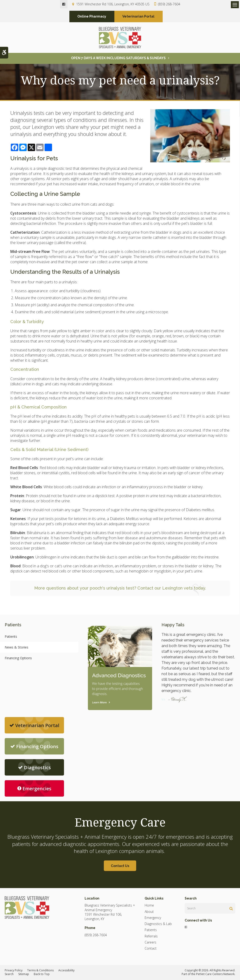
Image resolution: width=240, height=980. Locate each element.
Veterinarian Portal (34, 726)
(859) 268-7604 (169, 4)
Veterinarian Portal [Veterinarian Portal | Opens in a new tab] (138, 17)
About (149, 912)
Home (149, 906)
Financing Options (18, 658)
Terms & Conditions (40, 971)
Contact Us (120, 866)
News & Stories (17, 647)
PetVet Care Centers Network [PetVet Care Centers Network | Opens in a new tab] (215, 975)
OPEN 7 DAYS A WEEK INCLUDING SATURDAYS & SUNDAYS (118, 58)
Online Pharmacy (92, 17)
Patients (11, 637)
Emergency (153, 918)
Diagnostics (34, 768)
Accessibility (66, 971)
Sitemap (24, 975)
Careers (150, 942)
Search (9, 975)
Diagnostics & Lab (158, 924)
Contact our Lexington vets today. (172, 588)
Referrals (151, 936)
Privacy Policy (14, 971)
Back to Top (42, 975)
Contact (151, 949)
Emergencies (34, 789)
